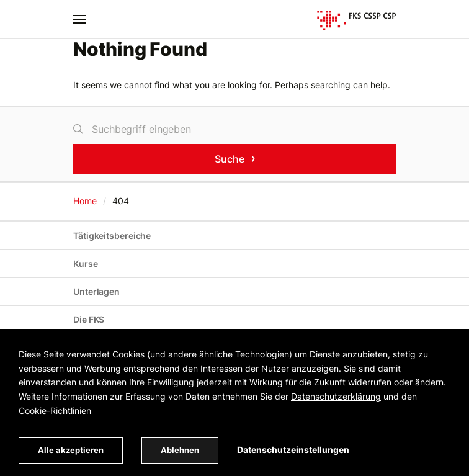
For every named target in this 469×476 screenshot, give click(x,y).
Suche (230, 159)
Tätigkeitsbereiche (112, 236)
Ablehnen (180, 450)
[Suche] (234, 129)
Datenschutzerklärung (336, 396)
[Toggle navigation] (79, 19)
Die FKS (89, 319)
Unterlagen (96, 291)
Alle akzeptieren (71, 450)
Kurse (86, 263)
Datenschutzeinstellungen (293, 449)
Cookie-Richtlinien (55, 411)
